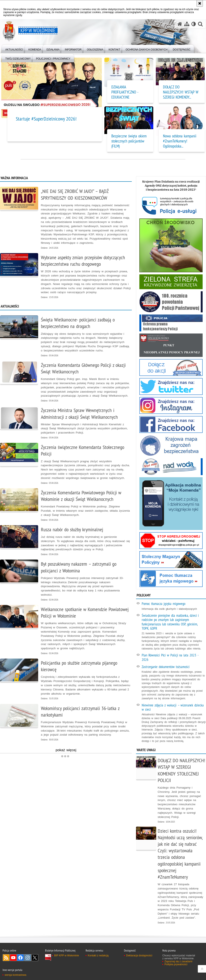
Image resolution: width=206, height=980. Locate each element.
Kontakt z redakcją (98, 956)
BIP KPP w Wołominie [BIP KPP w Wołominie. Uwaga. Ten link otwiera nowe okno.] (67, 956)
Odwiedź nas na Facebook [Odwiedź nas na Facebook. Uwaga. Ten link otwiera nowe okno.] (20, 958)
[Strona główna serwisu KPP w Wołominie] (180, 24)
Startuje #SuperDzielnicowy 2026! (46, 119)
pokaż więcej (90, 750)
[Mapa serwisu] (187, 24)
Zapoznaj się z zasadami (178, 961)
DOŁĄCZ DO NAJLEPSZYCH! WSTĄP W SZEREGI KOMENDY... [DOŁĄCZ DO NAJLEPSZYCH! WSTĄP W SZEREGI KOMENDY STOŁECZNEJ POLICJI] (181, 92)
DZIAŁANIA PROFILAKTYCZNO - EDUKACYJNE (125, 92)
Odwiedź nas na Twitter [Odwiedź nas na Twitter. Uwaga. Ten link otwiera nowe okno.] (35, 958)
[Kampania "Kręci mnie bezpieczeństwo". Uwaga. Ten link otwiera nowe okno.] (171, 367)
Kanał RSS (6, 958)
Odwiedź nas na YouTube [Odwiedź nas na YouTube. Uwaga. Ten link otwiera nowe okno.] (13, 958)
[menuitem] (14, 49)
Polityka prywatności (176, 964)
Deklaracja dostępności (139, 956)
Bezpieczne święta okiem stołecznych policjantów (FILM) (129, 141)
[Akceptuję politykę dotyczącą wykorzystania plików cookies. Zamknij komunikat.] (200, 3)
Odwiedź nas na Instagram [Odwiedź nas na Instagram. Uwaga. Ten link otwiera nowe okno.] (28, 958)
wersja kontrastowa (15, 975)
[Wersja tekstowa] (194, 24)
